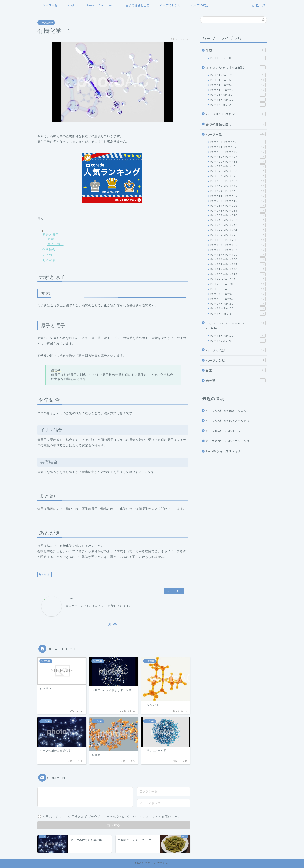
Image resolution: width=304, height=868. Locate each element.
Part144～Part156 (238, 259)
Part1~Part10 (238, 105)
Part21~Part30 (238, 95)
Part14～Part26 (238, 308)
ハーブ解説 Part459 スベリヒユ (228, 421)
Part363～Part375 (238, 176)
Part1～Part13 (238, 314)
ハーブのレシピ (170, 5)
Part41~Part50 (238, 85)
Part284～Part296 (238, 206)
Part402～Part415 (238, 162)
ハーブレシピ (236, 360)
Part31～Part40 (238, 90)
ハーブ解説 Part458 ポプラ (225, 431)
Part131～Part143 (238, 264)
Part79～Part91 (238, 284)
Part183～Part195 (238, 245)
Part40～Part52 (238, 299)
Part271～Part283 (238, 211)
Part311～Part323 (238, 196)
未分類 (236, 381)
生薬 (236, 50)
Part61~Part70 (238, 75)
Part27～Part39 (238, 304)
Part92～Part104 (238, 279)
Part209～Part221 (238, 235)
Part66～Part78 (238, 289)
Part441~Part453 (238, 147)
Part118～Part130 (238, 269)
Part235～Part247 (238, 225)
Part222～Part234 (238, 230)
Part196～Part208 (238, 240)
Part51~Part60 (238, 80)
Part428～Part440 (238, 152)
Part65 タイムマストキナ (223, 451)
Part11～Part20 (238, 100)
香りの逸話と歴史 (138, 5)
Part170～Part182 (238, 250)
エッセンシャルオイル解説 (236, 68)
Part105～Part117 (238, 274)
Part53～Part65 (238, 294)
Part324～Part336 (238, 191)
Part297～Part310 (238, 201)
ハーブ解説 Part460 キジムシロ (228, 411)
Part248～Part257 (238, 220)
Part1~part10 (238, 58)
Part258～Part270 (238, 215)
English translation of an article (92, 5)
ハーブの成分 (200, 5)
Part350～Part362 (238, 181)
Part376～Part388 (238, 171)
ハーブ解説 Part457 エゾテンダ (228, 441)
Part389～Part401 (238, 166)
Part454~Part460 (238, 142)
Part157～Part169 (238, 255)
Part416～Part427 (238, 157)
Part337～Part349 (238, 186)
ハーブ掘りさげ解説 (236, 114)
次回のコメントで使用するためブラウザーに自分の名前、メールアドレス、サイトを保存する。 (112, 817)
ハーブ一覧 (50, 5)
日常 (236, 370)
